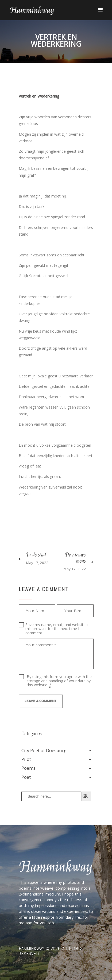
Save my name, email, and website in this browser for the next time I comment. (57, 629)
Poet (26, 777)
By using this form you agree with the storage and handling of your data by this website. (59, 681)
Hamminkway (32, 948)
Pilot (26, 759)
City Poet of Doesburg (44, 750)
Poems (28, 768)
